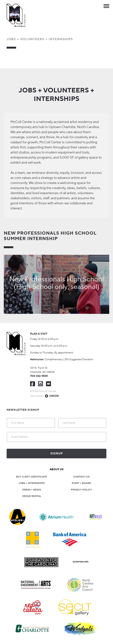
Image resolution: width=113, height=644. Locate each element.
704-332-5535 (39, 376)
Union (54, 396)
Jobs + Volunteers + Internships (40, 39)
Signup (57, 454)
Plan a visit (39, 334)
